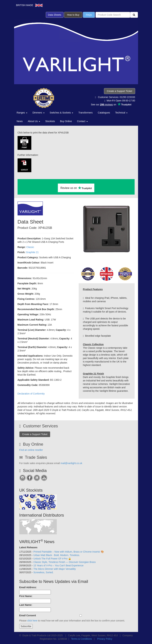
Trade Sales (36, 457)
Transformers (85, 113)
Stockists (50, 121)
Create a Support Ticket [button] (120, 91)
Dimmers (39, 113)
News (20, 121)
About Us (34, 121)
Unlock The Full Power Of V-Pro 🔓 (52, 559)
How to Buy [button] (73, 15)
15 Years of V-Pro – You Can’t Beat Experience (58, 565)
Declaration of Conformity (31, 394)
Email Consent (28, 615)
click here (32, 621)
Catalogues (104, 113)
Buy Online (66, 121)
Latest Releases (28, 547)
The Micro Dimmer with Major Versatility (55, 569)
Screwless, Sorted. (43, 572)
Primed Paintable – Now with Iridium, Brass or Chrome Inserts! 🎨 (69, 552)
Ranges (22, 113)
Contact (82, 121)
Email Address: (28, 587)
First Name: (26, 596)
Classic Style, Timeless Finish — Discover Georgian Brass (65, 562)
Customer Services (41, 426)
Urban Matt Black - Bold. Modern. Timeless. (57, 555)
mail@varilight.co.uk (71, 463)
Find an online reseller (31, 450)
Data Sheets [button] (55, 15)
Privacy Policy (105, 639)
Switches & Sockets (62, 113)
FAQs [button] (89, 15)
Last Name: (26, 605)
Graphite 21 (32, 252)
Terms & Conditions (82, 639)
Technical (121, 113)
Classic (30, 247)
